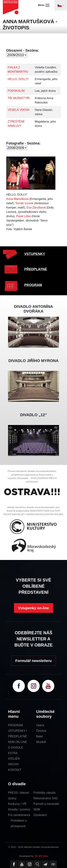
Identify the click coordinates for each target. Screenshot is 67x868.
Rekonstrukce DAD (46, 798)
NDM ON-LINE (18, 742)
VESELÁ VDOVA (19, 110)
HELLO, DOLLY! (18, 79)
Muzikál (41, 742)
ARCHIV (13, 764)
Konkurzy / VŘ (17, 804)
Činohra (41, 731)
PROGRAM (33, 285)
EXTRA (13, 753)
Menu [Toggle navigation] (44, 5)
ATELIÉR (14, 759)
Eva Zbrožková (36, 208)
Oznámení (40, 815)
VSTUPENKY (35, 254)
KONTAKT (15, 770)
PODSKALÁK (16, 91)
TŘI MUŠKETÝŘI (19, 98)
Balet (39, 736)
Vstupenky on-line (33, 608)
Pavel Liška (23, 216)
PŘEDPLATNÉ (36, 269)
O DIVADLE (16, 748)
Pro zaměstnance (19, 815)
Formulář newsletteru (33, 661)
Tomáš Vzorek (24, 203)
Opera (40, 725)
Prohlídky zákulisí (45, 793)
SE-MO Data (41, 856)
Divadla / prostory (19, 809)
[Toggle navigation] (61, 5)
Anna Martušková (17, 199)
